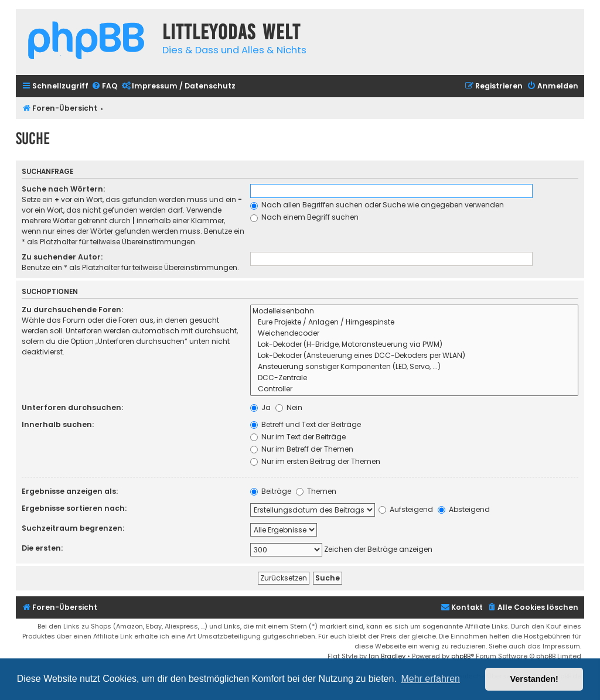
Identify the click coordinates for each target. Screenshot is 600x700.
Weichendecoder (415, 334)
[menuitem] (104, 86)
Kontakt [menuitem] (462, 607)
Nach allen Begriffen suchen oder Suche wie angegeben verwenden (377, 205)
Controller (415, 389)
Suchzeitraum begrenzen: (73, 528)
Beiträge (271, 491)
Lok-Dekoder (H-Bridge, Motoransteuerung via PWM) (415, 345)
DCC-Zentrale (415, 378)
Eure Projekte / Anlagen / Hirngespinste (415, 322)
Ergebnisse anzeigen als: (70, 491)
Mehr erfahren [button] (430, 679)
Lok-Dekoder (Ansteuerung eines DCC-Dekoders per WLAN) (415, 356)
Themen (316, 491)
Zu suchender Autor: (62, 257)
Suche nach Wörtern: (63, 189)
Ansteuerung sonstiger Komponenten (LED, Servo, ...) (415, 367)
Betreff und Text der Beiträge (306, 424)
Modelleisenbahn (415, 311)
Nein (289, 407)
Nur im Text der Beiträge (298, 437)
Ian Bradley (387, 656)
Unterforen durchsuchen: (72, 407)
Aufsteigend (406, 509)
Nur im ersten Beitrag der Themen (315, 461)
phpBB (461, 656)
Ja (260, 407)
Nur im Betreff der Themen (302, 449)
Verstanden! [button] (534, 679)
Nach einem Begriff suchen (304, 217)
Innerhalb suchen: (58, 424)
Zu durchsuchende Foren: (72, 310)
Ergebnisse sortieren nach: (74, 508)
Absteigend (464, 509)
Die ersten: (42, 548)
